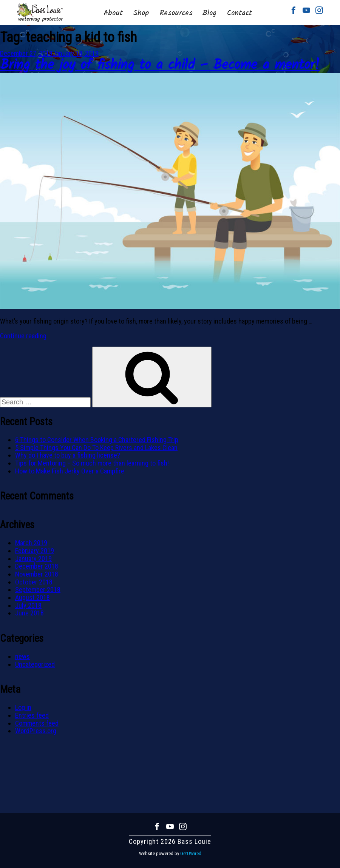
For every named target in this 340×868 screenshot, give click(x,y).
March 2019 (31, 543)
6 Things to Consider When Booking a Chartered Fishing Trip (97, 440)
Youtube (306, 10)
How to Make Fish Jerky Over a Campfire (70, 471)
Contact (240, 13)
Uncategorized (35, 664)
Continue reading (23, 336)
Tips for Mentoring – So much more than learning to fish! (92, 463)
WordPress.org (36, 731)
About (113, 13)
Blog (209, 13)
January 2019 (33, 559)
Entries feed (32, 715)
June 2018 (29, 613)
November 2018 (37, 574)
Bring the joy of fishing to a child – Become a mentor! (160, 66)
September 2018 (38, 590)
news (22, 656)
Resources (176, 13)
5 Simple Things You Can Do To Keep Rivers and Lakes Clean (96, 448)
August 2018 (32, 597)
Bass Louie (40, 13)
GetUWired (191, 853)
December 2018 (37, 566)
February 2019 (35, 551)
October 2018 (34, 582)
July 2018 (28, 605)
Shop (141, 13)
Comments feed (37, 723)
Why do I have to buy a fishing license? (68, 455)
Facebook (294, 10)
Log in (23, 707)
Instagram (319, 10)
